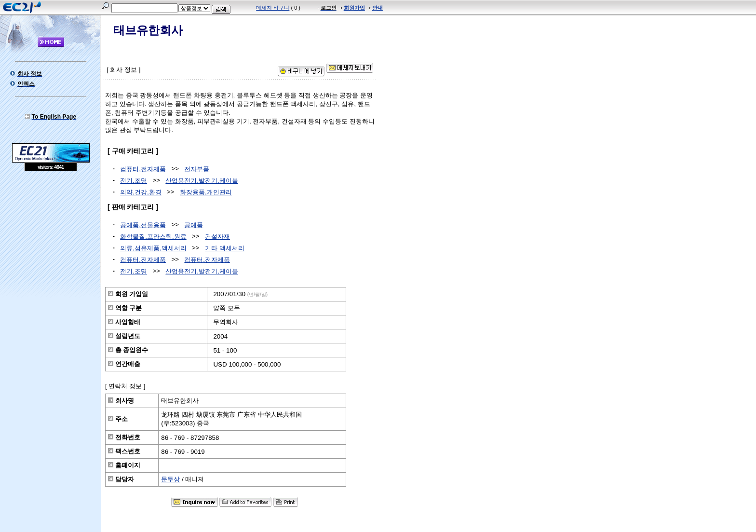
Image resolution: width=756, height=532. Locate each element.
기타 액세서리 (225, 248)
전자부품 (197, 169)
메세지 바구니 (273, 8)
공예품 (194, 225)
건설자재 (217, 237)
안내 (378, 8)
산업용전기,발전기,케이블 (202, 181)
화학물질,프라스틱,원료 (153, 237)
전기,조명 (134, 181)
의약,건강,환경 (141, 192)
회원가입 (354, 8)
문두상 (170, 479)
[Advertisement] (51, 241)
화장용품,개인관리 (206, 192)
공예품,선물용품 (143, 225)
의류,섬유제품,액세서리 (153, 248)
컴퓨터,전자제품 (143, 169)
